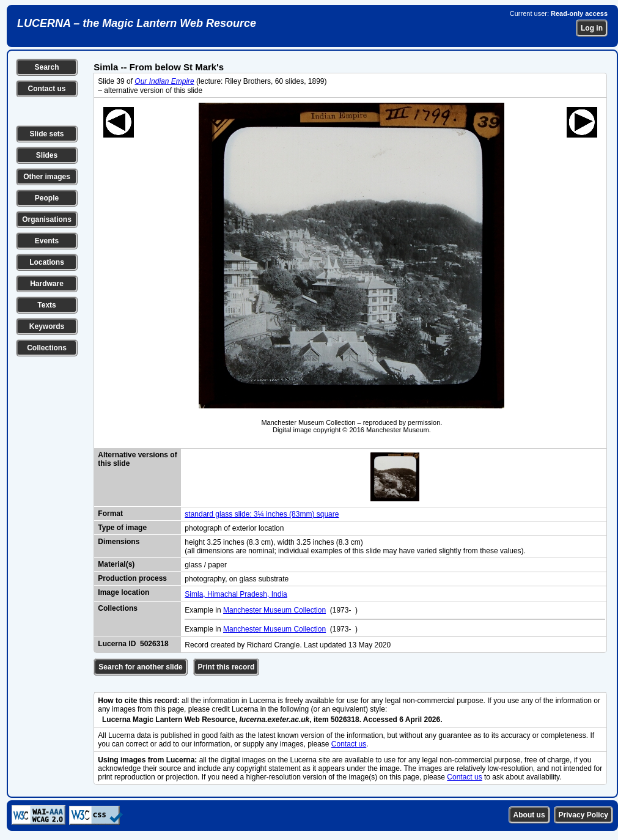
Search (46, 67)
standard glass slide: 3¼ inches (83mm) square (262, 514)
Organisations (47, 219)
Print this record (226, 667)
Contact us (46, 89)
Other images (47, 177)
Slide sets (46, 134)
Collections (47, 348)
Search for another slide (140, 667)
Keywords (47, 326)
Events (47, 241)
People (47, 198)
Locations (47, 262)
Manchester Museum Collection (274, 610)
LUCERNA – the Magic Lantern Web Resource (137, 23)
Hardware (47, 284)
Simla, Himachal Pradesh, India (236, 594)
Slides (47, 155)
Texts (46, 305)
